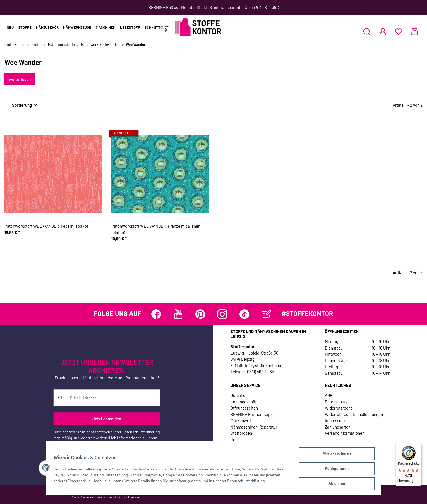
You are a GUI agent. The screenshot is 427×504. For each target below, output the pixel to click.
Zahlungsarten (338, 427)
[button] (367, 32)
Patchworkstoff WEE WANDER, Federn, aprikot (46, 226)
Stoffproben (241, 433)
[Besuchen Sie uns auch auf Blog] (266, 314)
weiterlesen (20, 79)
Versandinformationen (345, 433)
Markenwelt (241, 420)
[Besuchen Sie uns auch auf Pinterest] (200, 314)
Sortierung (22, 105)
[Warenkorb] (415, 32)
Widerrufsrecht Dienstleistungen (354, 414)
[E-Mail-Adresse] (113, 398)
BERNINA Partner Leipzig (253, 414)
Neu (10, 27)
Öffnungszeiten (244, 408)
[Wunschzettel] (399, 32)
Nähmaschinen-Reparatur (254, 427)
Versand (136, 497)
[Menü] (418, 446)
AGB (329, 395)
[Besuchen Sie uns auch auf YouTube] (178, 314)
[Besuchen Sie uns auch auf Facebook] (156, 314)
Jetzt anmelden (107, 419)
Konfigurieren (335, 470)
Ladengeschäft (244, 402)
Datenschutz (336, 402)
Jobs (235, 439)
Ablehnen (335, 484)
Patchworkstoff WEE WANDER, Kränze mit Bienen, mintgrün (156, 229)
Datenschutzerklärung (141, 432)
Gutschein (240, 395)
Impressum (335, 420)
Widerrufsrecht (338, 408)
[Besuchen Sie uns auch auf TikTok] (244, 314)
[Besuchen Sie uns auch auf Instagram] (222, 314)
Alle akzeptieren (335, 455)
